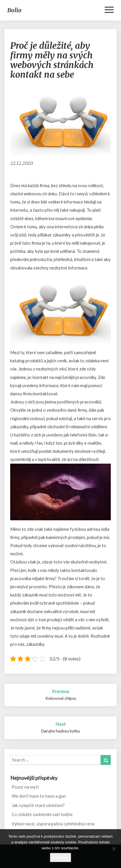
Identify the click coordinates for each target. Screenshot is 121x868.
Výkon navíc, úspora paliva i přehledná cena (53, 824)
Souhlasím (60, 857)
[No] (114, 849)
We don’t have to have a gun (39, 796)
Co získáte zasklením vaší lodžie (42, 814)
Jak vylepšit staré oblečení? (38, 805)
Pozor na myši (25, 787)
